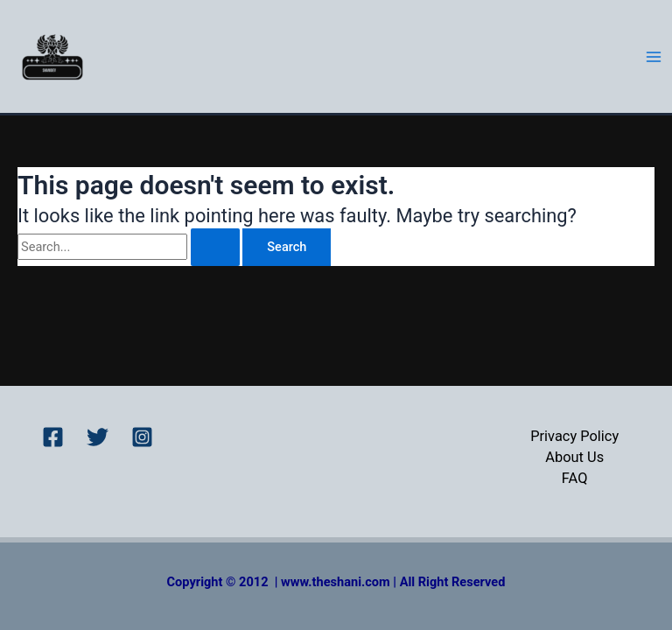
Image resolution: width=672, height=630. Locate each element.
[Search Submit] (215, 247)
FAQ (575, 478)
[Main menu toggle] (654, 57)
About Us (574, 457)
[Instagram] (142, 437)
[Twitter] (98, 437)
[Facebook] (53, 437)
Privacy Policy (574, 436)
